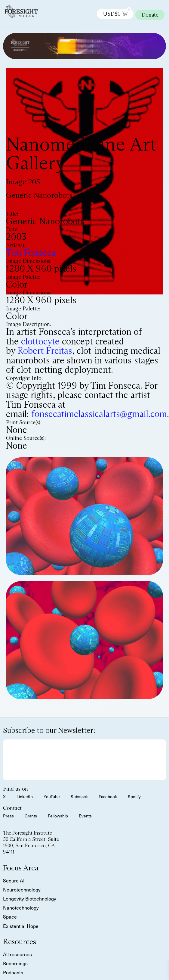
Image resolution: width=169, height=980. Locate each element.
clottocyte (40, 341)
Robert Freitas (45, 351)
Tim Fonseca (31, 253)
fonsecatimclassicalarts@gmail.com (99, 414)
